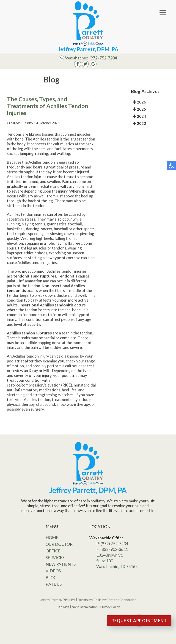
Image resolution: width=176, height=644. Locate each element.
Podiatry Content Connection (115, 600)
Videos (53, 571)
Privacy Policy (110, 607)
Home (52, 538)
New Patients (61, 564)
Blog (51, 577)
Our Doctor (59, 544)
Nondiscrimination (85, 607)
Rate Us (54, 584)
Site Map (63, 607)
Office (53, 551)
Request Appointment (139, 621)
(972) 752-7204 (103, 58)
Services (55, 557)
